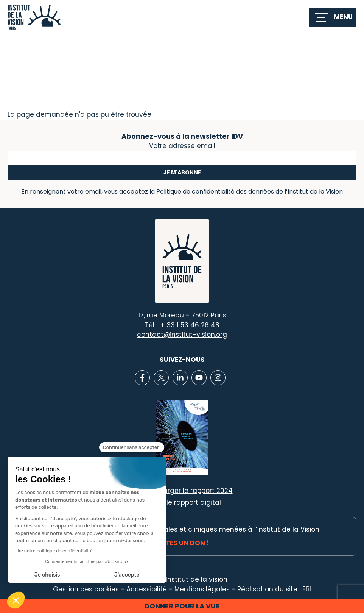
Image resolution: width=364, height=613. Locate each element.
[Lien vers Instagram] (218, 378)
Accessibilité (147, 589)
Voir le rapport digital (187, 502)
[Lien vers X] (161, 378)
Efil (307, 589)
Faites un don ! (182, 543)
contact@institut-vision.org (182, 335)
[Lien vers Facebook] (142, 378)
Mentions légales (202, 589)
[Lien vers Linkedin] (180, 378)
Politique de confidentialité (195, 192)
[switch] (333, 17)
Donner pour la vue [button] (182, 606)
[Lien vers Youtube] (199, 378)
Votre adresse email (182, 145)
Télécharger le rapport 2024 (187, 491)
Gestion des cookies (86, 589)
